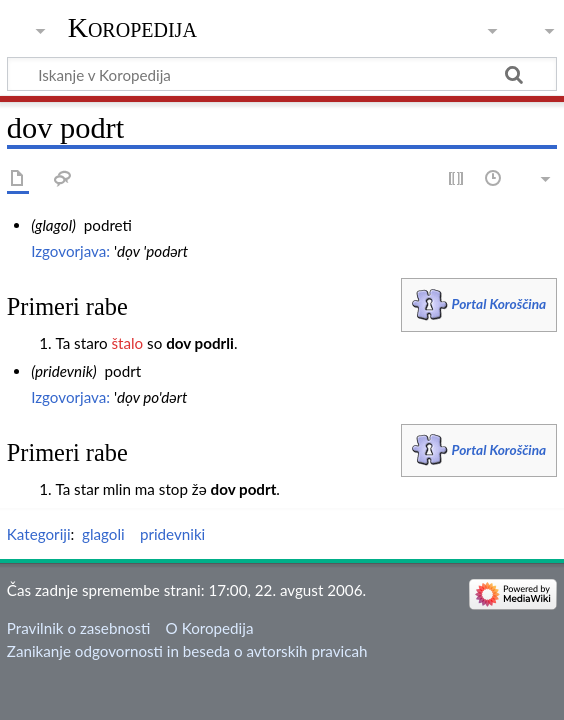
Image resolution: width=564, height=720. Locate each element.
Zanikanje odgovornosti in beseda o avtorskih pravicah (187, 651)
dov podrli (200, 343)
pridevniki (172, 534)
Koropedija (132, 27)
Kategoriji (39, 534)
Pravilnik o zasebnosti (79, 628)
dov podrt (244, 489)
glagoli (103, 534)
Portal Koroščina (499, 303)
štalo (127, 343)
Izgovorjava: (70, 251)
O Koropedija (210, 628)
